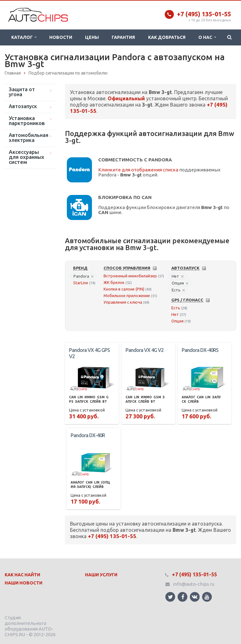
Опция (180, 283)
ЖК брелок (114, 282)
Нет (178, 276)
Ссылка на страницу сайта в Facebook (183, 597)
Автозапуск (23, 106)
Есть (178, 290)
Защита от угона (22, 92)
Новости (61, 37)
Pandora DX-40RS (200, 350)
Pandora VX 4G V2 (145, 350)
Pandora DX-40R (88, 435)
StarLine (81, 283)
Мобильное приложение (127, 296)
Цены (92, 37)
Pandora (83, 276)
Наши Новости (24, 583)
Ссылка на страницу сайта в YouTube (207, 597)
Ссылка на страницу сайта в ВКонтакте (195, 597)
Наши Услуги (101, 575)
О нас (207, 37)
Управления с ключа (123, 302)
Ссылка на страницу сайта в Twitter (170, 597)
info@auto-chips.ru (194, 584)
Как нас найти (22, 575)
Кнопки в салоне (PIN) (124, 289)
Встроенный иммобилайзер (130, 276)
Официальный (126, 98)
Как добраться (167, 37)
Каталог (24, 37)
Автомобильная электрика (29, 138)
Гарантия (123, 37)
